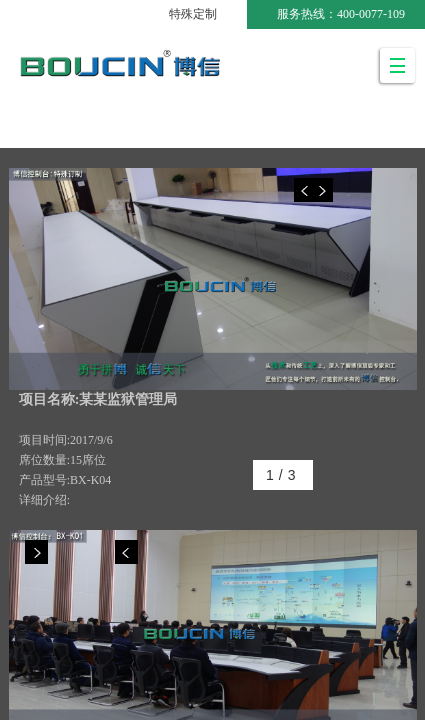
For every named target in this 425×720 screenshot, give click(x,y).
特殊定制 (193, 14)
